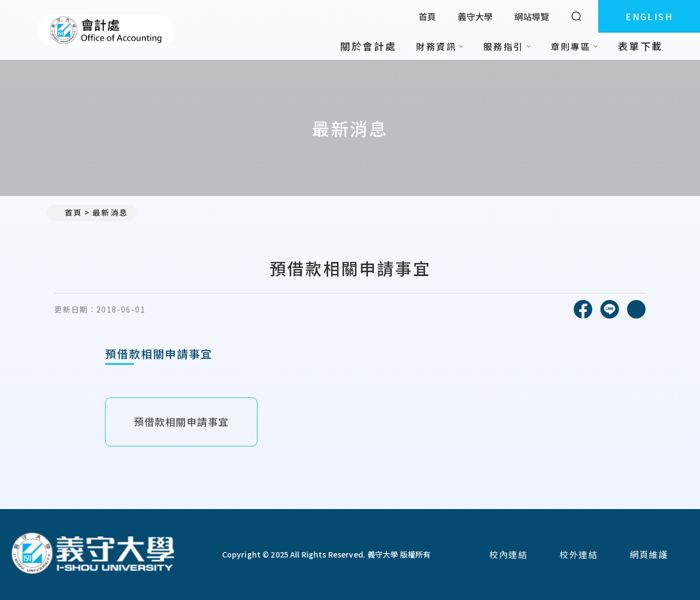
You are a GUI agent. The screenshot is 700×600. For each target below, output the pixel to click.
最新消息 (110, 212)
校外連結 (579, 554)
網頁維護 (649, 554)
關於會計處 (369, 46)
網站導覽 (532, 16)
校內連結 (508, 554)
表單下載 (640, 46)
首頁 (427, 16)
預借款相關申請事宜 (182, 421)
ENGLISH (649, 16)
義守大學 (475, 16)
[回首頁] (93, 555)
